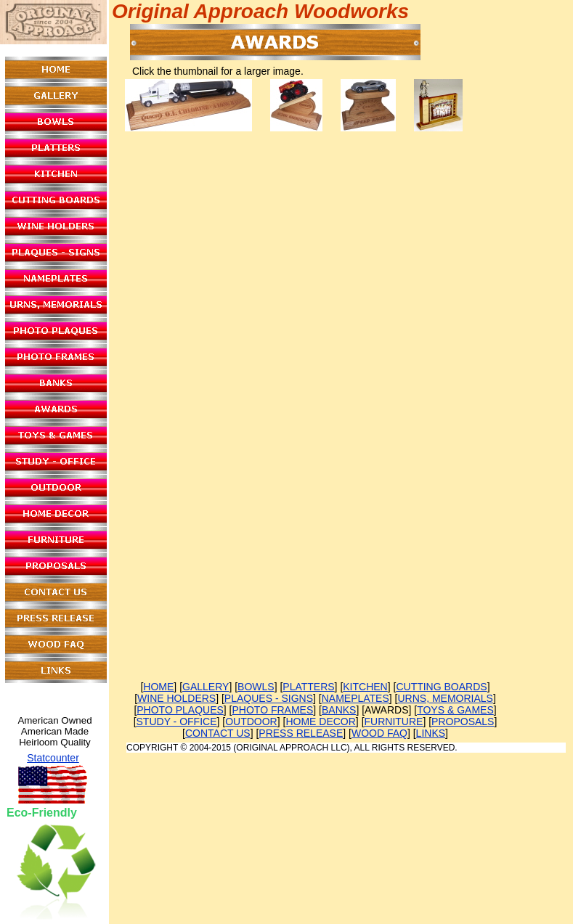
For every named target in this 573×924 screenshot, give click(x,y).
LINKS (431, 733)
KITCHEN (365, 687)
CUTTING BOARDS (441, 687)
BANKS (339, 710)
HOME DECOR (320, 721)
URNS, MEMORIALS (445, 698)
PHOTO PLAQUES (180, 710)
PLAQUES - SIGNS (269, 698)
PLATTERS (308, 687)
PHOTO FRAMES (273, 710)
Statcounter (53, 758)
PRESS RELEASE (301, 733)
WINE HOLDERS (176, 698)
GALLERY (206, 687)
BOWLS (256, 687)
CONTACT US (218, 733)
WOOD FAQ (379, 733)
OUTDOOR (251, 721)
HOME (158, 687)
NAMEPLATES (355, 698)
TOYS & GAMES (455, 710)
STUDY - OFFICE (177, 721)
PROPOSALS (463, 721)
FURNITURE (394, 721)
